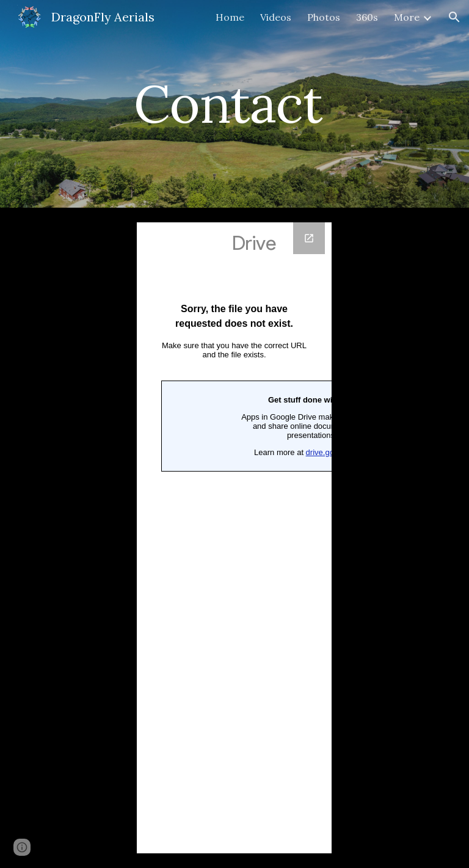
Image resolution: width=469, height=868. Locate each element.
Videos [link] (276, 17)
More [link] (407, 17)
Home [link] (230, 17)
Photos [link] (324, 17)
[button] (454, 17)
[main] (234, 104)
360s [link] (367, 17)
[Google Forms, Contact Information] (234, 538)
